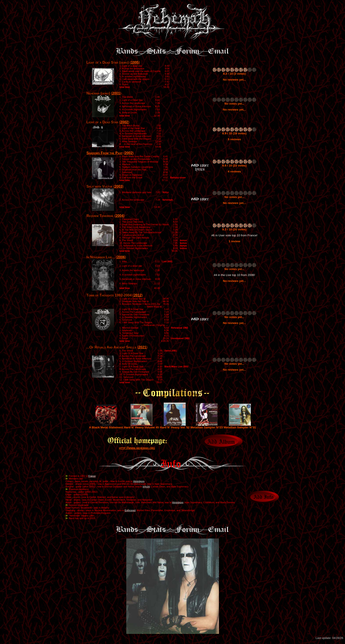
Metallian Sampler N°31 (240, 426)
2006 (121, 257)
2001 (116, 93)
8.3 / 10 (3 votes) (234, 74)
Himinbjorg (139, 481)
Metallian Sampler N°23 (207, 426)
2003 (119, 186)
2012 (138, 295)
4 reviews (234, 171)
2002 (124, 122)
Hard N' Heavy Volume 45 (141, 426)
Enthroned (130, 510)
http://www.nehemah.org (137, 448)
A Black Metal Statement (106, 426)
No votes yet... (234, 104)
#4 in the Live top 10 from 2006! (234, 275)
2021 (142, 347)
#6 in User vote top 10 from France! (234, 235)
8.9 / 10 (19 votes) (234, 133)
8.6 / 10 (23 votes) (234, 166)
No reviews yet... (234, 80)
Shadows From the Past (105, 153)
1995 (135, 62)
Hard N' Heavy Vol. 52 (175, 426)
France (92, 476)
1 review (234, 241)
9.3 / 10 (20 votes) (234, 229)
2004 (119, 216)
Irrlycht (146, 487)
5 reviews (234, 139)
